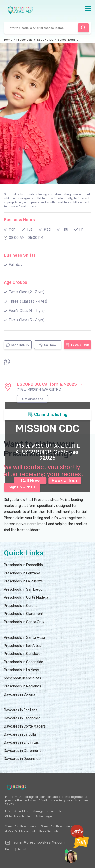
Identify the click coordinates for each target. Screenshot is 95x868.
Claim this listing (48, 415)
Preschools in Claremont (24, 614)
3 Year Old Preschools (57, 826)
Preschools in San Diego (23, 589)
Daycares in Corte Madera (25, 726)
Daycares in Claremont (22, 751)
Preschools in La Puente (23, 581)
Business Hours (19, 220)
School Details (68, 40)
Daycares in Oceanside (22, 759)
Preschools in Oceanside (23, 662)
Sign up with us (22, 487)
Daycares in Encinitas (21, 743)
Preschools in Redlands (22, 686)
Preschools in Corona (21, 606)
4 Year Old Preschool (20, 831)
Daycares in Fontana (21, 710)
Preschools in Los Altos (22, 646)
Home (8, 40)
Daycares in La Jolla (20, 734)
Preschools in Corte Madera (26, 598)
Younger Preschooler (48, 811)
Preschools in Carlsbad (22, 654)
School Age (44, 816)
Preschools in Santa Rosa (24, 638)
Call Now (48, 345)
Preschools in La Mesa (21, 670)
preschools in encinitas (22, 678)
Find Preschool (83, 28)
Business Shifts (20, 255)
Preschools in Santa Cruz (24, 622)
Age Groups (15, 282)
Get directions (33, 399)
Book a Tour (78, 345)
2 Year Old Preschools (21, 826)
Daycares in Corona (20, 694)
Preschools (25, 40)
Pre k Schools (49, 831)
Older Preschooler (18, 816)
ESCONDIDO (45, 40)
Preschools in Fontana (22, 573)
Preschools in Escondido (23, 565)
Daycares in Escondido (22, 718)
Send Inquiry (18, 345)
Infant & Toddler (17, 811)
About (22, 848)
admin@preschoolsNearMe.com (35, 843)
